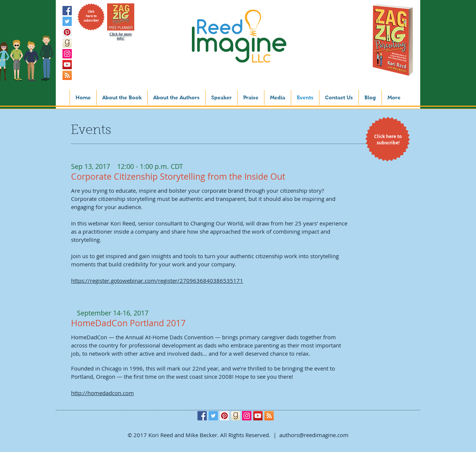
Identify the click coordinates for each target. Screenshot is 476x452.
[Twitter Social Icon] (67, 21)
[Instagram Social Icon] (67, 54)
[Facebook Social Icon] (67, 11)
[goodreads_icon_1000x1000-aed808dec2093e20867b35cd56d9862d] (67, 43)
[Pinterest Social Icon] (67, 32)
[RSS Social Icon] (67, 75)
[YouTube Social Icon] (67, 65)
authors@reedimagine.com (314, 435)
